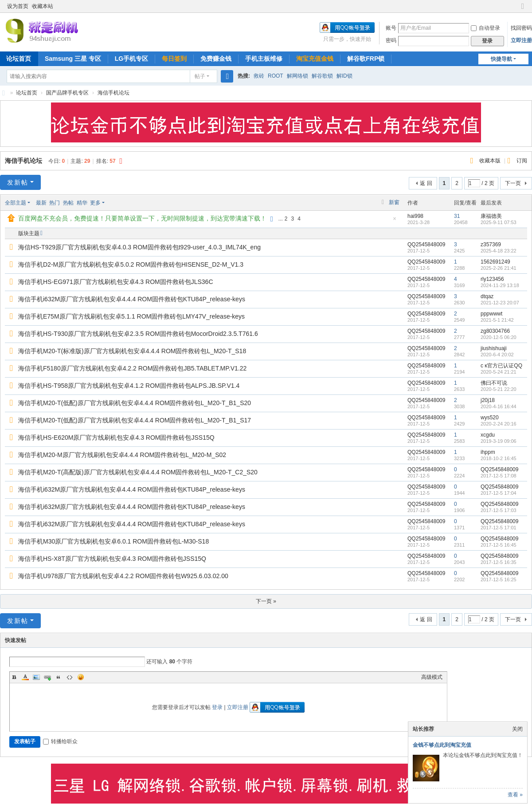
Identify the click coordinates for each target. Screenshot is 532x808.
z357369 (491, 244)
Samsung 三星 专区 (73, 59)
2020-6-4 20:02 (497, 355)
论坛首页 (27, 93)
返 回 (426, 183)
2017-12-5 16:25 (499, 579)
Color (25, 677)
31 (457, 216)
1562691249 (495, 262)
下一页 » (266, 601)
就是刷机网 (4, 93)
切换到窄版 (523, 10)
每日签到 (174, 59)
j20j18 (488, 400)
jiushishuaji (494, 348)
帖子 (200, 76)
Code (70, 677)
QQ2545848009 (426, 244)
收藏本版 (491, 161)
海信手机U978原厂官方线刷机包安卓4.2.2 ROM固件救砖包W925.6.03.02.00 (123, 576)
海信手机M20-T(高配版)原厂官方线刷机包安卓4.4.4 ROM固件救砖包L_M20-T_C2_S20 (138, 472)
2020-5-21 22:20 (499, 389)
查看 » (515, 795)
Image (36, 677)
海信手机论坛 (113, 93)
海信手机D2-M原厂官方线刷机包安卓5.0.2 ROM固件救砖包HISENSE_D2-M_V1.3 (131, 264)
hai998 (415, 216)
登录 (217, 707)
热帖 (68, 203)
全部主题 (16, 203)
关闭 (517, 729)
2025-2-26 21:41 (499, 268)
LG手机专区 (131, 59)
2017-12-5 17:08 (499, 476)
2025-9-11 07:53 (499, 222)
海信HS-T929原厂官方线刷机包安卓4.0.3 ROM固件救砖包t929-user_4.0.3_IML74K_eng (139, 247)
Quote (59, 677)
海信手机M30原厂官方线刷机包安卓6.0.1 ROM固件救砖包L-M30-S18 (113, 541)
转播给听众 (60, 741)
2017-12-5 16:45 (499, 545)
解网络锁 (297, 76)
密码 (391, 40)
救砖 (259, 76)
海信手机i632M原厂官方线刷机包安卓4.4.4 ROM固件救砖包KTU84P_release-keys (132, 299)
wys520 (490, 418)
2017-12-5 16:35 (499, 562)
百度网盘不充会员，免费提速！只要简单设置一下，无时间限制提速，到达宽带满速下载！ (142, 218)
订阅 (522, 161)
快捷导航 (501, 59)
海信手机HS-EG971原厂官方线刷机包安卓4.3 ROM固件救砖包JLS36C (116, 282)
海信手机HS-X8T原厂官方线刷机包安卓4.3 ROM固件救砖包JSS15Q (112, 559)
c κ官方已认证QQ (501, 366)
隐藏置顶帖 (395, 221)
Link (47, 677)
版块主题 (29, 233)
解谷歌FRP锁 (366, 59)
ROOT (276, 76)
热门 (55, 203)
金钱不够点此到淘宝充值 (442, 745)
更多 (95, 203)
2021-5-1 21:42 (497, 320)
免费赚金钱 (216, 59)
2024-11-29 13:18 (500, 285)
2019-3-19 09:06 (499, 441)
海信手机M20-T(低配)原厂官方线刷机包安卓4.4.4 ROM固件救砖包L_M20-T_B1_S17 (135, 420)
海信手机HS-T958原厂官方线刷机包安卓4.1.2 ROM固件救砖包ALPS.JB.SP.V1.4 (129, 386)
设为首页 (18, 6)
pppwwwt (491, 314)
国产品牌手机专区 (67, 93)
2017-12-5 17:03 (499, 510)
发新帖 (18, 182)
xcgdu (488, 435)
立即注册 (521, 40)
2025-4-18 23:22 (499, 251)
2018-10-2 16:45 (499, 458)
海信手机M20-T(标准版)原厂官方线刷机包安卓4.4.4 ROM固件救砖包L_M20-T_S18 (132, 351)
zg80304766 (495, 331)
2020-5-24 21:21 (499, 372)
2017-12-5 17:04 (499, 493)
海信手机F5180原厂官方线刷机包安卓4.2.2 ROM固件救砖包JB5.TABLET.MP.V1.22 (132, 368)
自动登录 (485, 28)
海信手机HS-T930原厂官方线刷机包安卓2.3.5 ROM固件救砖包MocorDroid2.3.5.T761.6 (138, 334)
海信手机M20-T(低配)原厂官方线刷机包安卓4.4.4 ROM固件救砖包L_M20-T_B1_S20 (135, 403)
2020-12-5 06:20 (499, 337)
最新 (41, 203)
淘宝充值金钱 (315, 59)
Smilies (81, 677)
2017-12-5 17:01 (499, 528)
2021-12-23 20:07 (500, 303)
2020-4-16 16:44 (499, 406)
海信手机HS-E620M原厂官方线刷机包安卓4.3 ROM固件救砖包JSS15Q (116, 438)
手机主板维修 (264, 59)
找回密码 (521, 28)
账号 (391, 28)
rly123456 (492, 279)
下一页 (513, 183)
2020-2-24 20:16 (499, 424)
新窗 (394, 202)
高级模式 (432, 677)
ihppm (488, 452)
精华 (82, 203)
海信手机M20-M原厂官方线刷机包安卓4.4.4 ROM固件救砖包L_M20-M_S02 (122, 455)
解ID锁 (344, 76)
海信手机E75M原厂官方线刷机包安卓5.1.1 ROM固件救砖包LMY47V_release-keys (131, 316)
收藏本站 (43, 6)
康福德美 (491, 216)
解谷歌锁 (322, 76)
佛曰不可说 (494, 383)
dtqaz (487, 296)
